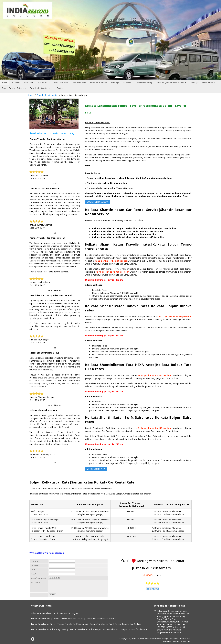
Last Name (35, 565)
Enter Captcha (36, 582)
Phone (33, 574)
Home (31, 95)
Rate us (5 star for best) (38, 578)
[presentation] (70, 586)
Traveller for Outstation (47, 95)
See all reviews (152, 589)
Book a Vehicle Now (96, 469)
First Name (35, 561)
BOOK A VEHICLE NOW (98, 202)
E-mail (34, 570)
